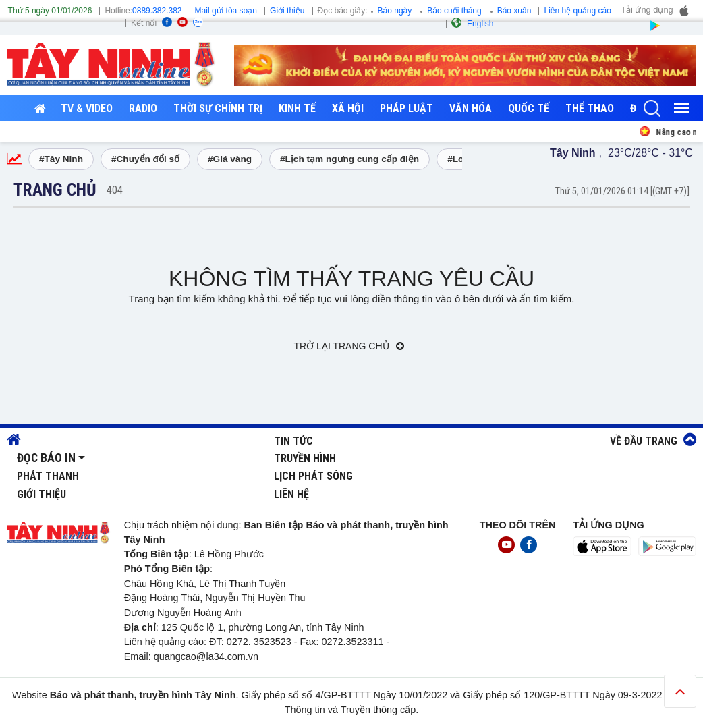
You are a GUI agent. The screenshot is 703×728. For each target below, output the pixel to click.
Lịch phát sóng (313, 476)
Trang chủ (55, 190)
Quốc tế (529, 108)
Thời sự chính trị (218, 108)
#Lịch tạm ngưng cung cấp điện (349, 159)
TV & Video (87, 108)
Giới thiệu (287, 11)
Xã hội (348, 108)
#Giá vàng (230, 159)
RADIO (143, 108)
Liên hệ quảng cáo (577, 11)
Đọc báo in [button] (46, 458)
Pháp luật (406, 108)
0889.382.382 (157, 11)
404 (115, 190)
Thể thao (590, 108)
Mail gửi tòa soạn (226, 11)
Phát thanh (48, 476)
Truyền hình (305, 458)
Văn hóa (471, 108)
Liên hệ (291, 494)
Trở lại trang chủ (349, 346)
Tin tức (293, 441)
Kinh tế (297, 108)
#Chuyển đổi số (145, 159)
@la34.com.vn (227, 656)
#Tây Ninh (61, 159)
